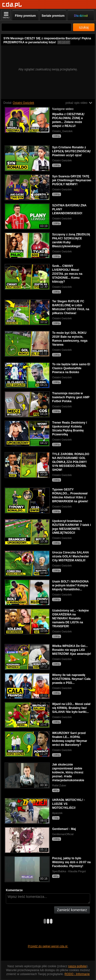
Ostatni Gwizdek (23, 103)
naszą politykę (77, 966)
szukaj (84, 27)
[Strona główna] (12, 5)
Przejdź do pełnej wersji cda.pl (48, 946)
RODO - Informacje (77, 974)
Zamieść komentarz (72, 910)
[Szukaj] (36, 27)
